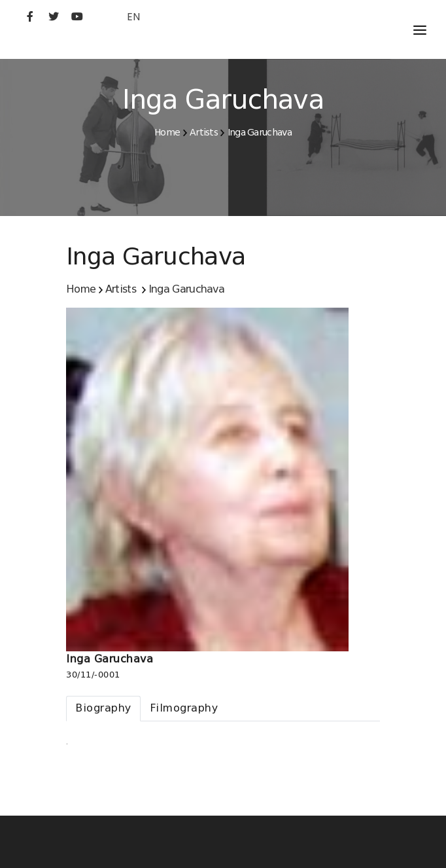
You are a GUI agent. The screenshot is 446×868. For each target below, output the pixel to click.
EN (133, 17)
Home (167, 132)
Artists (204, 132)
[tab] (103, 709)
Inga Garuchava (260, 132)
